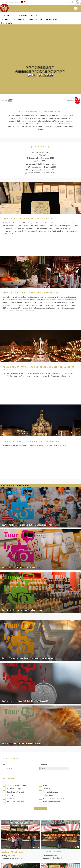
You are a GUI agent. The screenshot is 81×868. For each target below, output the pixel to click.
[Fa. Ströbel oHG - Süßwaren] (61, 754)
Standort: (44, 684)
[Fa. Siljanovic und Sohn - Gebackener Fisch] (61, 797)
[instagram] (71, 2)
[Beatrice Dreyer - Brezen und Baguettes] (61, 840)
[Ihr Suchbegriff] (21, 688)
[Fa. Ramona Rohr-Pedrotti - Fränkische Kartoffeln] (20, 840)
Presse (5, 2)
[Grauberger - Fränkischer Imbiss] (20, 754)
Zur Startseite (7, 23)
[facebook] (68, 2)
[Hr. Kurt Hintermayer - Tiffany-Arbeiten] (20, 797)
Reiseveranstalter (14, 2)
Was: (5, 684)
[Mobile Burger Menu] (76, 8)
